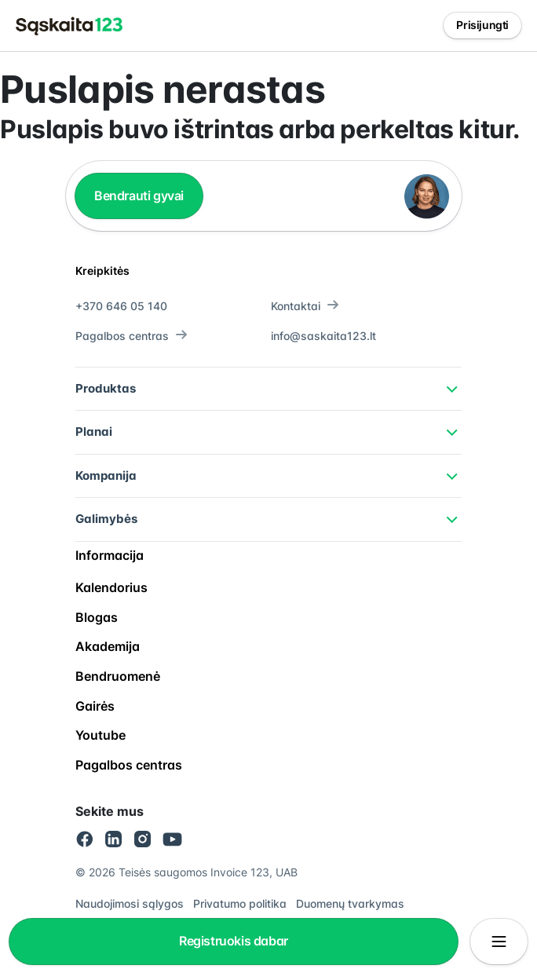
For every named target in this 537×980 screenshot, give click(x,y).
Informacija (110, 555)
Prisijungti (482, 25)
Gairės (95, 706)
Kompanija (106, 475)
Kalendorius (111, 587)
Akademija (108, 646)
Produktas (106, 388)
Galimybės (106, 519)
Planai (94, 431)
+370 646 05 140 (121, 306)
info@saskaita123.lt (323, 336)
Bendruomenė (118, 676)
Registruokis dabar (234, 941)
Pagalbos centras (132, 336)
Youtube (100, 735)
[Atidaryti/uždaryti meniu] (499, 942)
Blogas (97, 617)
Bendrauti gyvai (139, 196)
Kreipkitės (102, 271)
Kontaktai (305, 306)
